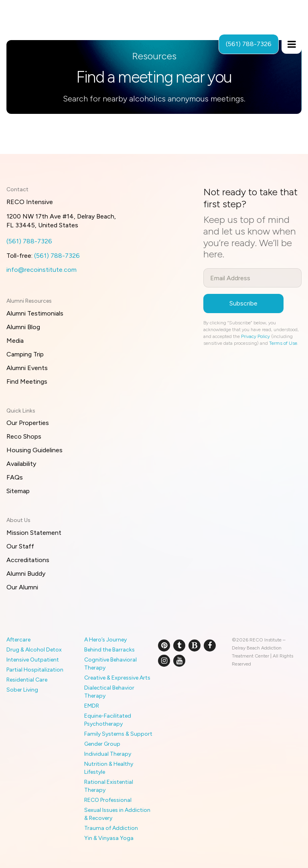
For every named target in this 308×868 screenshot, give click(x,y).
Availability (21, 464)
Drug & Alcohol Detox (34, 650)
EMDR (92, 706)
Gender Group (102, 744)
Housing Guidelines (34, 450)
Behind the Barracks (109, 650)
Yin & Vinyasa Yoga (109, 838)
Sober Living (22, 690)
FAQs (15, 477)
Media (15, 341)
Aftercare (18, 640)
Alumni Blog (23, 327)
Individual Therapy (108, 754)
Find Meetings (27, 381)
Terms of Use (283, 343)
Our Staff (20, 546)
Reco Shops (24, 436)
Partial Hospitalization (35, 670)
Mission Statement (34, 533)
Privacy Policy (255, 336)
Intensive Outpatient (33, 660)
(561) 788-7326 (29, 241)
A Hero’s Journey (105, 640)
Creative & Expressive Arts (117, 678)
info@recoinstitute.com (42, 270)
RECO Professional (108, 800)
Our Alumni (22, 587)
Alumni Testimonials (35, 313)
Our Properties (28, 423)
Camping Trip (25, 354)
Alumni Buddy (26, 574)
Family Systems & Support (118, 734)
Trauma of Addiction (111, 828)
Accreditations (28, 560)
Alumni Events (27, 368)
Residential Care (27, 680)
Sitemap (18, 491)
